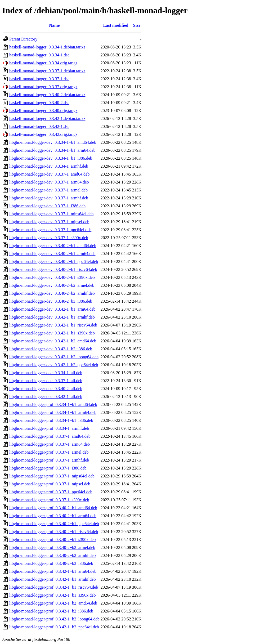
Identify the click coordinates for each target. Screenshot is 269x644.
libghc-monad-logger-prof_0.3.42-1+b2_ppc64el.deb (54, 627)
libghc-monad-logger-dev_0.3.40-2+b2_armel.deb (52, 285)
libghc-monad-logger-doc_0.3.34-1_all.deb (46, 373)
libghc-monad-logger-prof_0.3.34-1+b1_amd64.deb (53, 404)
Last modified (116, 25)
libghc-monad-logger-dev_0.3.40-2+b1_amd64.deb (53, 246)
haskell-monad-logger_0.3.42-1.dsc (39, 126)
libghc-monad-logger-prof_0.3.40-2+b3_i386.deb (51, 563)
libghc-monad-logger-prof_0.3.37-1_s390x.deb (49, 500)
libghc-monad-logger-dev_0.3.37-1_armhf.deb (49, 198)
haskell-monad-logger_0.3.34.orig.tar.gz (43, 63)
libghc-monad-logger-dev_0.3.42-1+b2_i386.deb (51, 349)
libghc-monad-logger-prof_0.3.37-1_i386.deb (48, 468)
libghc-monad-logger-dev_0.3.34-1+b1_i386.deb (51, 158)
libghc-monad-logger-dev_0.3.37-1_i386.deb (47, 206)
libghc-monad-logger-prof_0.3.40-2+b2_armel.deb (52, 547)
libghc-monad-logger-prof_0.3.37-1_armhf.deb (49, 460)
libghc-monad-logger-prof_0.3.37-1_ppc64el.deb (51, 492)
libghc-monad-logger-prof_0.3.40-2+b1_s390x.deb (52, 540)
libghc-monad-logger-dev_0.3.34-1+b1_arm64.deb (52, 150)
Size (137, 25)
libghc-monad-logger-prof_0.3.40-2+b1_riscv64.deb (54, 532)
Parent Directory (23, 39)
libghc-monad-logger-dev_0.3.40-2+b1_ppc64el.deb (54, 261)
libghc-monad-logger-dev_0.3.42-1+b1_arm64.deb (52, 309)
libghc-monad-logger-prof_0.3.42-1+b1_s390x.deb (52, 595)
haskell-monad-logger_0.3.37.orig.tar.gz (43, 87)
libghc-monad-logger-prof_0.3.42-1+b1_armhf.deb (52, 579)
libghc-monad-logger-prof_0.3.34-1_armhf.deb (49, 428)
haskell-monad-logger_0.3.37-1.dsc (39, 79)
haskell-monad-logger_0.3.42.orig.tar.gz (43, 134)
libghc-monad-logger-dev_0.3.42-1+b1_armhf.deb (52, 317)
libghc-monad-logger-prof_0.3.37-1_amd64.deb (50, 436)
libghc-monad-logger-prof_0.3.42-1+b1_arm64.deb (53, 571)
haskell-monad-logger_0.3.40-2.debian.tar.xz (47, 95)
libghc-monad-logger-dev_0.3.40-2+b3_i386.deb (51, 301)
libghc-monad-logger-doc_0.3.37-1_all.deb (46, 381)
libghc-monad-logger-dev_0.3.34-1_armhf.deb (49, 166)
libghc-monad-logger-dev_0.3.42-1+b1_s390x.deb (52, 333)
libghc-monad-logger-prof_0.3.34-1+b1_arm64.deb (53, 412)
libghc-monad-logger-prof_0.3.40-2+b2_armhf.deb (52, 555)
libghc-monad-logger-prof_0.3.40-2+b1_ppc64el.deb (54, 524)
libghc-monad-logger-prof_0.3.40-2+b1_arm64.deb (53, 516)
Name (54, 25)
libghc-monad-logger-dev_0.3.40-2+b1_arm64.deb (52, 254)
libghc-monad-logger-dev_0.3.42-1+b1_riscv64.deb (53, 325)
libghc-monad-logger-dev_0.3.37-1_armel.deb (48, 190)
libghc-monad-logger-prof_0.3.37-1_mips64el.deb (52, 476)
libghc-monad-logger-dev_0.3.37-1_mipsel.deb (49, 222)
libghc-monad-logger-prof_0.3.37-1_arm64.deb (50, 444)
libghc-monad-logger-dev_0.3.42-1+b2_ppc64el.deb (54, 365)
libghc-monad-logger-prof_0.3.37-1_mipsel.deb (50, 484)
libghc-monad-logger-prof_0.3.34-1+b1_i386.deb (51, 420)
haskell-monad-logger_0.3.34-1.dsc (39, 55)
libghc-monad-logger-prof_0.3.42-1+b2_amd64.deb (53, 603)
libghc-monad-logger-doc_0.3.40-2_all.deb (46, 389)
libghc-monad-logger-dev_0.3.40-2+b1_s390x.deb (52, 277)
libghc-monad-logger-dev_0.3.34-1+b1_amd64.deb (53, 142)
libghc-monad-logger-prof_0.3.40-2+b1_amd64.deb (53, 508)
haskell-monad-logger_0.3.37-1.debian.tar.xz (47, 71)
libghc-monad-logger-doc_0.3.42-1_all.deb (46, 397)
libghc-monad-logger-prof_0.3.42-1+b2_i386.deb (51, 611)
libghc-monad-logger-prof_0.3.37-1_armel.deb (49, 452)
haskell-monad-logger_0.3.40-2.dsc (39, 103)
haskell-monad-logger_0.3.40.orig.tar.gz (43, 111)
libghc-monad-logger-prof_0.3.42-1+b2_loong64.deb (54, 619)
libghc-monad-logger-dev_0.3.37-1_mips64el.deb (51, 214)
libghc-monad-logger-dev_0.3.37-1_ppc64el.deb (50, 230)
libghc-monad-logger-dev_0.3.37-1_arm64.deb (49, 182)
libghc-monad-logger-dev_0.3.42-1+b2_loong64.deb (54, 357)
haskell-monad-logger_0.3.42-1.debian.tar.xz (47, 118)
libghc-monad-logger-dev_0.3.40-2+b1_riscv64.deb (53, 269)
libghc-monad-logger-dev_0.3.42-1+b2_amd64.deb (53, 341)
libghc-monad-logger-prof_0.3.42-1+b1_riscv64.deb (54, 587)
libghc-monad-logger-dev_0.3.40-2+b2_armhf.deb (52, 293)
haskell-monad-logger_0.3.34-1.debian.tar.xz (47, 47)
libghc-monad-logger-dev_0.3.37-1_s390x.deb (49, 238)
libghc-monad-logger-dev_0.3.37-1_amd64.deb (49, 174)
